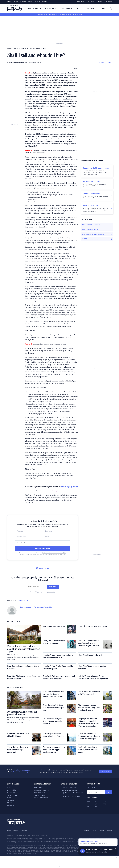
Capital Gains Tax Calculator (69, 788)
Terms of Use (44, 835)
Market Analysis (12, 795)
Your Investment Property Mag (18, 63)
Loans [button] (79, 9)
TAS (105, 804)
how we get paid (11, 843)
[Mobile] (28, 537)
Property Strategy (39, 795)
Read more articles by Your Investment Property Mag (36, 607)
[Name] (28, 531)
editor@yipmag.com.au (69, 487)
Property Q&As (23, 601)
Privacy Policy (35, 835)
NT (96, 807)
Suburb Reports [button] (34, 9)
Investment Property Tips (42, 790)
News (9, 788)
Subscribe (53, 587)
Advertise (100, 2)
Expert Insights (12, 790)
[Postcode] (57, 537)
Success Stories (12, 793)
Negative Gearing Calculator (69, 790)
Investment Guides (40, 793)
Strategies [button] (67, 9)
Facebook (23, 2)
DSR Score (11, 805)
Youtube (44, 2)
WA (96, 802)
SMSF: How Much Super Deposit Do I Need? (72, 793)
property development (20, 49)
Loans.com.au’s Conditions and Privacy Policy (55, 554)
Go (108, 792)
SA (96, 804)
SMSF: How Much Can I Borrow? (70, 796)
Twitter (30, 2)
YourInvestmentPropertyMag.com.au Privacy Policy (31, 554)
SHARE (105, 63)
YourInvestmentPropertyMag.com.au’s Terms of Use (54, 553)
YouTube (109, 831)
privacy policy (51, 592)
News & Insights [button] (52, 9)
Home (9, 49)
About (9, 831)
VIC (88, 804)
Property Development (41, 798)
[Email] (43, 543)
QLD (89, 807)
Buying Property (39, 788)
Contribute (109, 2)
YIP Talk (10, 803)
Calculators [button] (92, 9)
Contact (16, 831)
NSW (89, 802)
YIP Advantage (81, 2)
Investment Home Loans (63, 14)
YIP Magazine (91, 2)
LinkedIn (37, 2)
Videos (104, 9)
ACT (105, 802)
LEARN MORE (105, 771)
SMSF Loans (78, 14)
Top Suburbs (91, 788)
